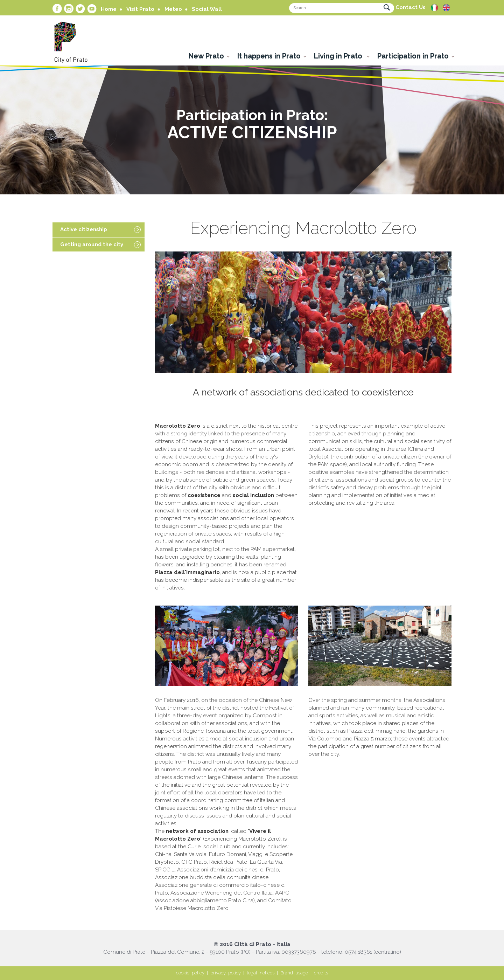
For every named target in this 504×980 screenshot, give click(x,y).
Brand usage (294, 973)
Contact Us (411, 7)
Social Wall (207, 9)
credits (321, 973)
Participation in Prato (413, 56)
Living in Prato (339, 56)
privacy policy (226, 973)
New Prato (206, 56)
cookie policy (190, 973)
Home (109, 9)
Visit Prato (140, 9)
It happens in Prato (269, 56)
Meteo (173, 9)
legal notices (261, 973)
